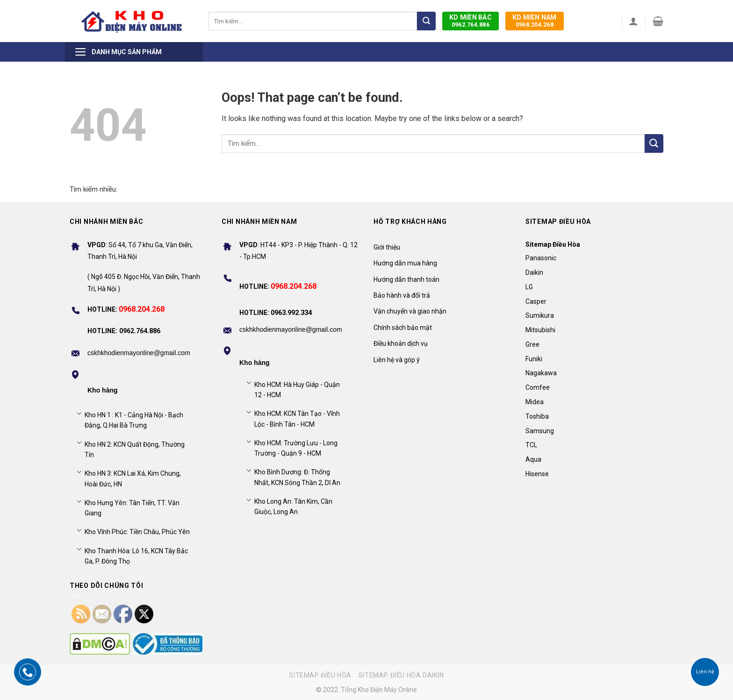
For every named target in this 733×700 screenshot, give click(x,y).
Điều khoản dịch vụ (401, 343)
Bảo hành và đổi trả (402, 295)
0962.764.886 (471, 21)
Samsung (540, 431)
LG (529, 287)
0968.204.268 (535, 21)
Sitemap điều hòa (320, 675)
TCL (531, 445)
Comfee (538, 387)
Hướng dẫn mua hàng (405, 263)
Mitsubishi (540, 330)
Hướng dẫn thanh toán (406, 279)
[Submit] (426, 21)
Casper (536, 301)
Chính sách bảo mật (403, 328)
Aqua (533, 459)
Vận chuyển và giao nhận (410, 311)
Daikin (534, 272)
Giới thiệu (387, 247)
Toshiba (537, 416)
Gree (532, 344)
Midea (535, 402)
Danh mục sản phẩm (118, 52)
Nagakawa (541, 373)
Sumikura (540, 315)
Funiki (534, 359)
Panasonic (541, 258)
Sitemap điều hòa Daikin (401, 675)
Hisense (537, 474)
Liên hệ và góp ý (397, 360)
